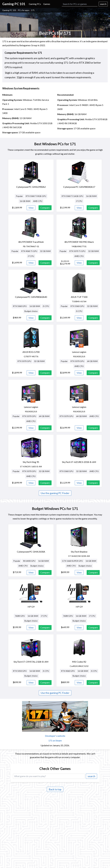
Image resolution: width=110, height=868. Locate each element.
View (31, 208)
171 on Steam (55, 740)
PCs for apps (24, 10)
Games (47, 4)
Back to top (55, 789)
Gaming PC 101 (9, 10)
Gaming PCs (35, 4)
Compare (45, 208)
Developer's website (55, 736)
